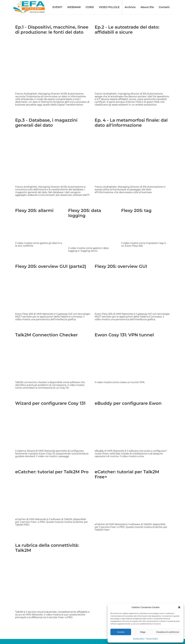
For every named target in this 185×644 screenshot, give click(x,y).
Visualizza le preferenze (168, 632)
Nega (143, 632)
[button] (179, 607)
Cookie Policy (139, 638)
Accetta (121, 632)
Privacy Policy (152, 638)
